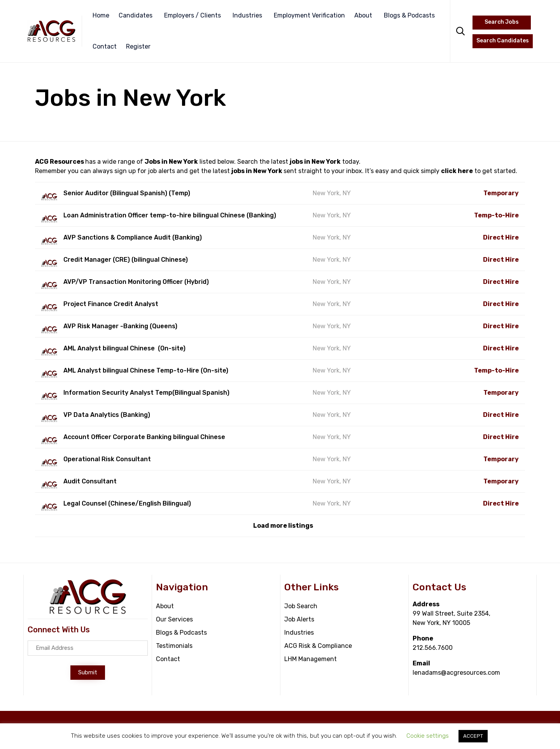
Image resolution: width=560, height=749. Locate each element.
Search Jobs (502, 22)
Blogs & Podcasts (409, 15)
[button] (88, 673)
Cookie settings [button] (428, 736)
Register (138, 46)
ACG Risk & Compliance (318, 646)
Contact (105, 46)
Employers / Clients (192, 15)
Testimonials (174, 646)
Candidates (136, 15)
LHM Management (311, 659)
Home (101, 15)
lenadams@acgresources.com (456, 673)
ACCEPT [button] (473, 736)
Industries (247, 15)
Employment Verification (309, 15)
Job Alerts (299, 619)
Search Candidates (503, 41)
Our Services (174, 619)
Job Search (301, 606)
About (363, 15)
